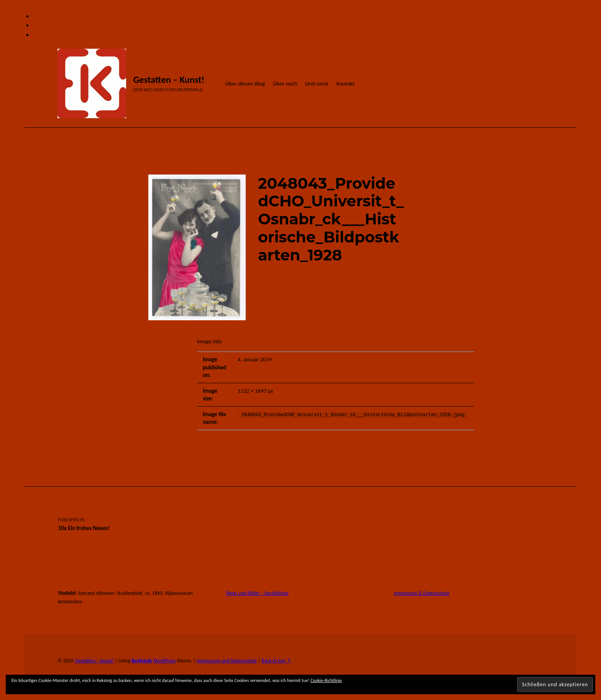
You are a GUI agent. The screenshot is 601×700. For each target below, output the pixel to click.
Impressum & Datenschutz (422, 593)
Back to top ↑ (276, 661)
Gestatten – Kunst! (169, 80)
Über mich (285, 84)
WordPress (164, 661)
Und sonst (317, 84)
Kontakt (346, 84)
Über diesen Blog (245, 84)
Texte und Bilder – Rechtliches (257, 593)
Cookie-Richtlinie (326, 680)
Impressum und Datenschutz (227, 661)
